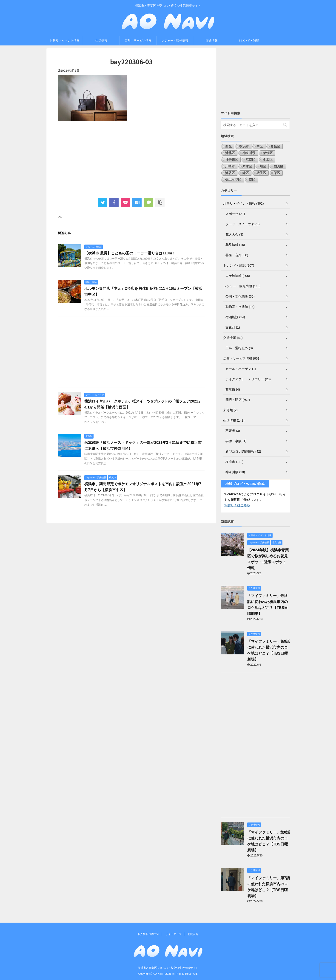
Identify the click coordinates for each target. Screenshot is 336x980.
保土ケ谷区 (233, 180)
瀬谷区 (230, 173)
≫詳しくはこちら (237, 505)
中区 (260, 146)
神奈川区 (232, 160)
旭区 (263, 166)
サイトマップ (174, 934)
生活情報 (101, 41)
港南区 (251, 160)
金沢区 (268, 160)
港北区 (230, 153)
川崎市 (230, 166)
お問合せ (193, 934)
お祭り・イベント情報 (65, 41)
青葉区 (275, 146)
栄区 (277, 173)
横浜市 (244, 146)
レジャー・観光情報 (175, 41)
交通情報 (212, 41)
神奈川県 (249, 153)
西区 (228, 146)
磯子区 (261, 173)
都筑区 (268, 153)
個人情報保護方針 (148, 934)
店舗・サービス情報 (138, 41)
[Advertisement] (131, 159)
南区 (252, 180)
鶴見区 (279, 166)
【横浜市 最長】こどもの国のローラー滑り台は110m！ (130, 253)
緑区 (246, 173)
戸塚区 (247, 166)
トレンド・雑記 (249, 41)
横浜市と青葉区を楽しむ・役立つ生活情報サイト (168, 968)
